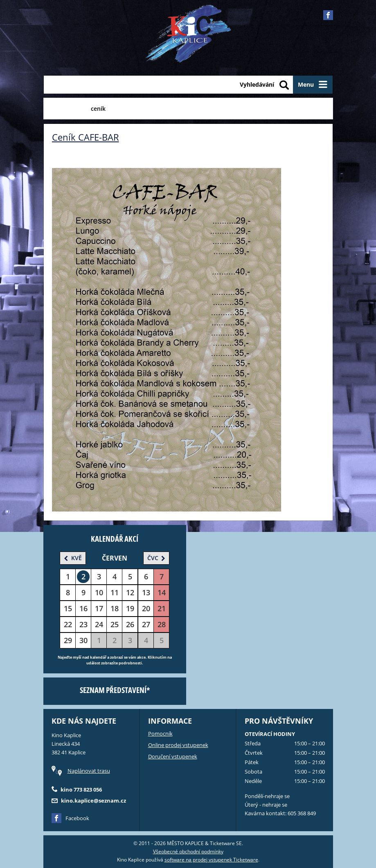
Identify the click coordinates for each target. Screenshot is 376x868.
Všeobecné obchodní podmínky (188, 851)
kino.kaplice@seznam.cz (93, 801)
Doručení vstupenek (173, 756)
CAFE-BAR (65, 109)
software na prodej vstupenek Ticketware (211, 860)
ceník (98, 109)
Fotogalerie (159, 109)
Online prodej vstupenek (178, 745)
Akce (124, 109)
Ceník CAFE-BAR (86, 137)
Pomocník (160, 733)
